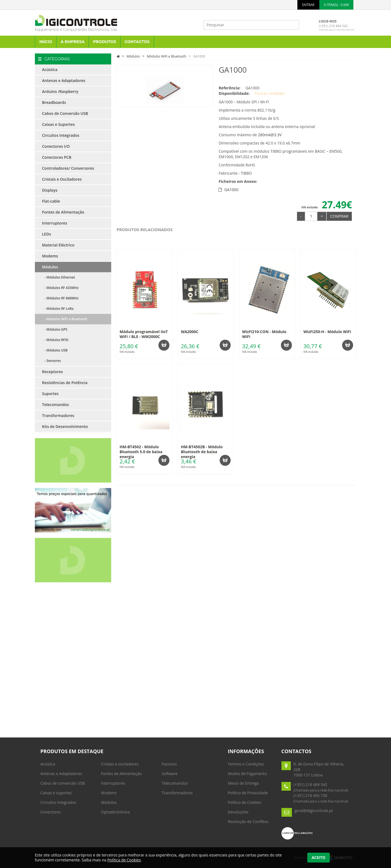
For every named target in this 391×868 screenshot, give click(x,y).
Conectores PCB (57, 157)
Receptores (52, 372)
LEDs (47, 234)
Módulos (50, 267)
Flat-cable (51, 201)
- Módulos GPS (55, 329)
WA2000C (190, 332)
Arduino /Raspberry (60, 91)
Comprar (339, 216)
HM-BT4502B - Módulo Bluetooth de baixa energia (202, 452)
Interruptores (55, 223)
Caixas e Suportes (58, 124)
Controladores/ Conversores (68, 168)
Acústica (50, 70)
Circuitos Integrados (61, 135)
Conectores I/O (56, 146)
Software (170, 774)
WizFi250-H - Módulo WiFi (327, 332)
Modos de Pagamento (248, 774)
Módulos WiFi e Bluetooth (167, 56)
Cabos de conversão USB (63, 783)
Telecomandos (55, 405)
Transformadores (58, 415)
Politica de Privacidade (248, 793)
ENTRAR (308, 5)
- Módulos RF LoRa (58, 309)
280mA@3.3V (270, 135)
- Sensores (51, 361)
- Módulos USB (55, 350)
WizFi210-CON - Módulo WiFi (264, 334)
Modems (50, 256)
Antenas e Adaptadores (64, 80)
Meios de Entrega (243, 783)
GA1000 (199, 56)
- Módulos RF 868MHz (60, 298)
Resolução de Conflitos (248, 822)
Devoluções (238, 812)
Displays (50, 190)
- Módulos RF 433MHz (60, 288)
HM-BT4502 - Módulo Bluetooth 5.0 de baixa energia (141, 452)
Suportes (50, 394)
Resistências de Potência (65, 383)
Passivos (169, 764)
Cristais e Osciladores (62, 179)
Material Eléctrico (58, 245)
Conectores (51, 812)
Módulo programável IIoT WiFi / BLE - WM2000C (144, 334)
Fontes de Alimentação (63, 212)
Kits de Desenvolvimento (65, 426)
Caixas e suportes (56, 793)
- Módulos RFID (55, 340)
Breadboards (54, 102)
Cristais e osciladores (120, 764)
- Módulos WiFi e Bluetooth (65, 319)
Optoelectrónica (115, 812)
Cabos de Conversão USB (65, 113)
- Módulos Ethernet (58, 277)
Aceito (319, 857)
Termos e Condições (246, 764)
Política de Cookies (245, 802)
